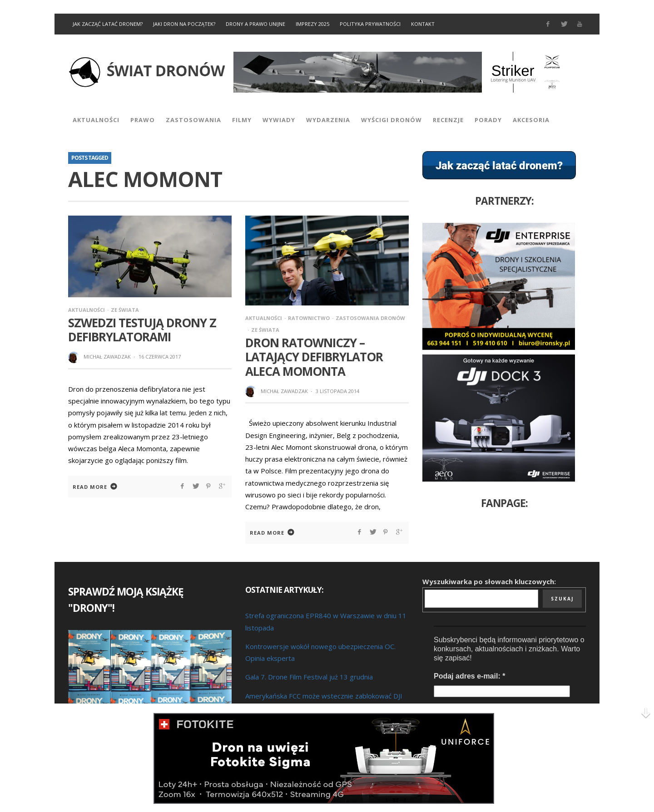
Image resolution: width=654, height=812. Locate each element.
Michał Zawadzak (107, 357)
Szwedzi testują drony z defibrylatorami (142, 330)
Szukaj (562, 599)
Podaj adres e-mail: (469, 676)
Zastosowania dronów (370, 318)
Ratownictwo (309, 318)
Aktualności (87, 310)
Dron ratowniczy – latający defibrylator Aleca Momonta (314, 357)
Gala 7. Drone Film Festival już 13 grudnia (309, 677)
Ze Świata (125, 310)
